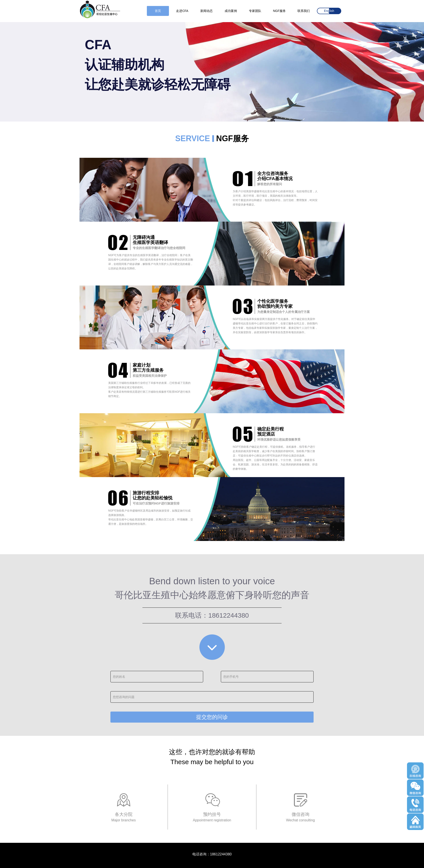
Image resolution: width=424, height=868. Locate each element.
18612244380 (229, 615)
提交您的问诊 (212, 717)
